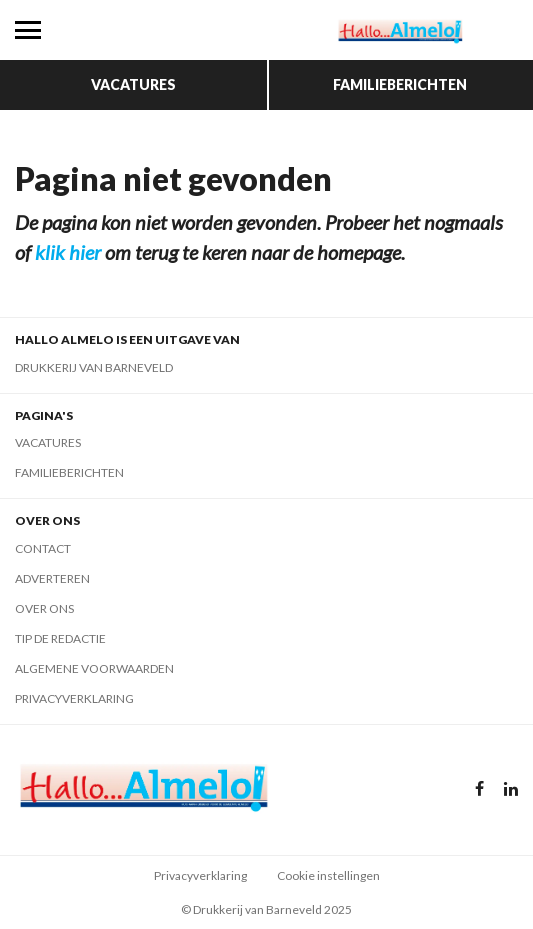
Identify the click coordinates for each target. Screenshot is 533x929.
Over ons (44, 608)
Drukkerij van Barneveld (94, 367)
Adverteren (52, 578)
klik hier (68, 252)
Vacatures (133, 84)
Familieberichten (400, 84)
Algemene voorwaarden (94, 668)
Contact (43, 548)
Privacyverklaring (74, 698)
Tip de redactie (60, 638)
